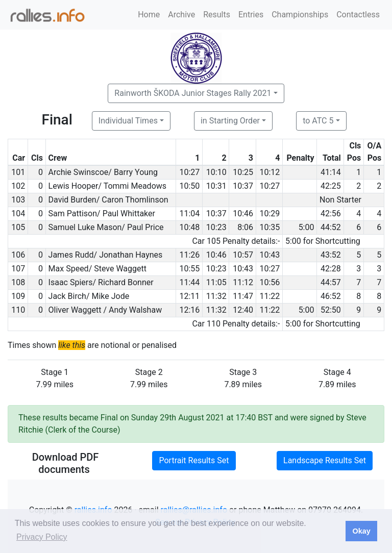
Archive (181, 15)
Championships (300, 15)
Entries (251, 15)
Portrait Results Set (194, 460)
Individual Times (128, 121)
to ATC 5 (318, 121)
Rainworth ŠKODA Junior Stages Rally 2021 (193, 93)
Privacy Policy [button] (42, 537)
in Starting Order (230, 121)
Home (149, 15)
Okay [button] (361, 531)
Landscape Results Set (325, 460)
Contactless (358, 15)
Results (217, 15)
